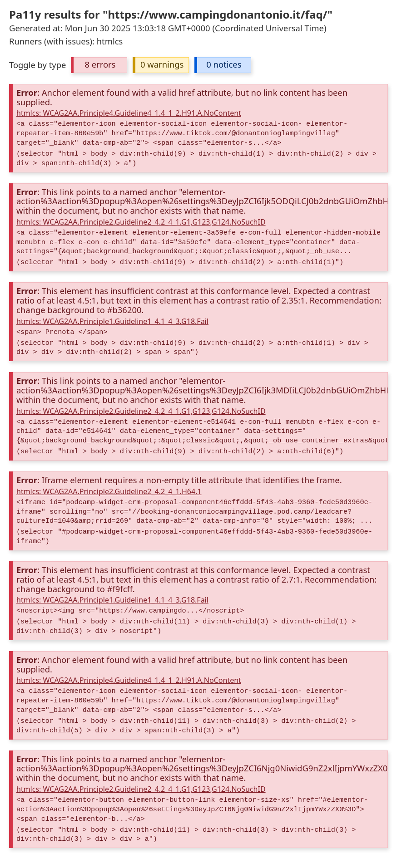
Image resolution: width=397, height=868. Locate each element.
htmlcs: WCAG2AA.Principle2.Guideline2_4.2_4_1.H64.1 (109, 491)
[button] (99, 65)
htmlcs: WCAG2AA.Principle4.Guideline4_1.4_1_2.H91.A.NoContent (129, 113)
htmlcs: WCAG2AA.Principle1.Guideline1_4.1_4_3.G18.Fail (112, 321)
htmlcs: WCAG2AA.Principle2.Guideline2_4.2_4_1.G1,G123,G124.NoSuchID (141, 222)
